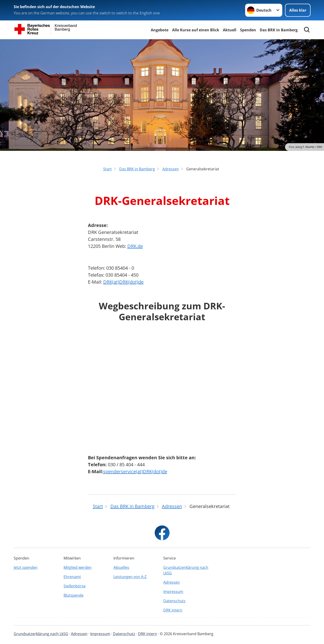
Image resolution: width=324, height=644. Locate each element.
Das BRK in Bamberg (279, 30)
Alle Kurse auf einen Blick (196, 30)
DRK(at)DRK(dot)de (123, 282)
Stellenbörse (75, 586)
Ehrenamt (72, 577)
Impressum (173, 592)
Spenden (248, 30)
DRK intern (173, 610)
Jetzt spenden (26, 567)
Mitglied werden (78, 567)
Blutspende (74, 595)
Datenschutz (174, 601)
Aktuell (230, 30)
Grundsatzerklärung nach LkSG (186, 570)
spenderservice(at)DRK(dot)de (135, 471)
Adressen (172, 582)
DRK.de (135, 246)
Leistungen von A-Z (130, 577)
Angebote (160, 30)
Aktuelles (121, 567)
